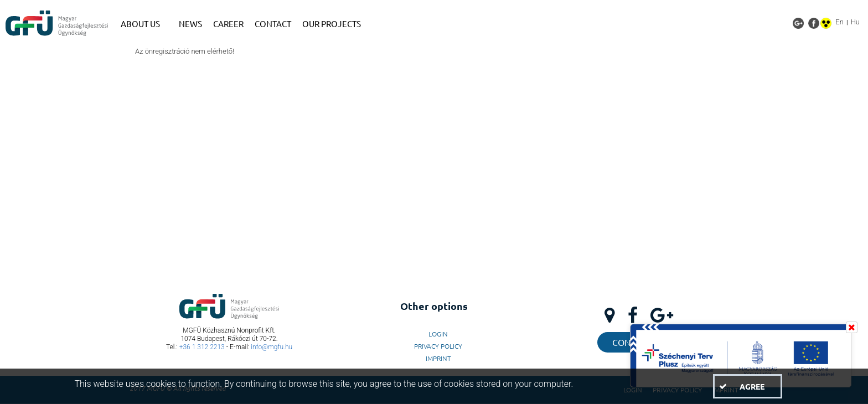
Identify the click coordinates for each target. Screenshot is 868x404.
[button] (747, 386)
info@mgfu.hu (272, 347)
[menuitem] (144, 24)
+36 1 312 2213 (202, 347)
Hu (855, 22)
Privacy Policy (438, 346)
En (839, 22)
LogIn (438, 334)
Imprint (438, 358)
